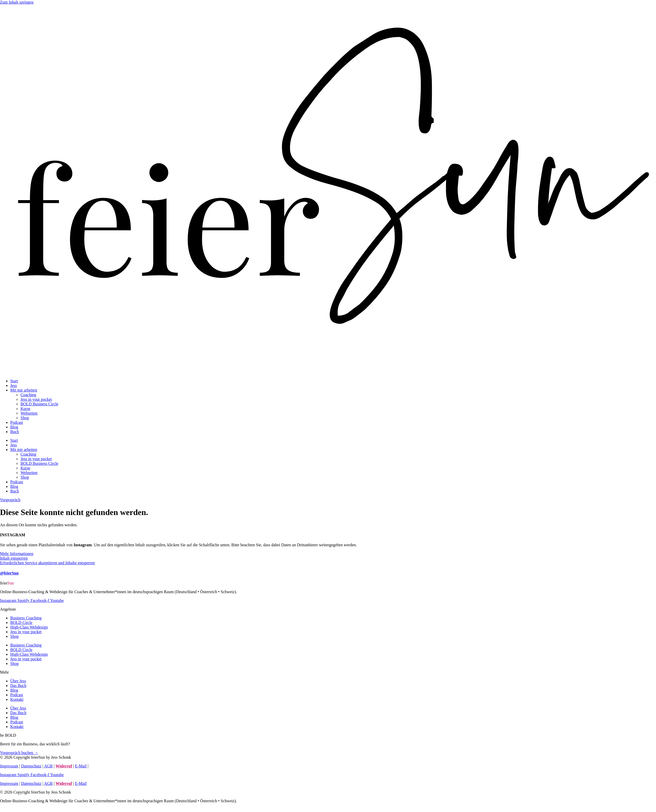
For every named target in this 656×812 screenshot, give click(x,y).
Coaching (28, 395)
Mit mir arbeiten (24, 390)
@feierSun (9, 573)
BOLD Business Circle (39, 404)
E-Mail (81, 766)
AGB (48, 766)
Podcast (17, 422)
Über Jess (18, 681)
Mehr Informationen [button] (17, 554)
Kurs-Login (99, 766)
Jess (14, 386)
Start (14, 381)
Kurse (25, 409)
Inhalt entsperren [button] (14, 558)
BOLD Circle (21, 623)
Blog (14, 427)
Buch (15, 432)
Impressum (9, 766)
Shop (25, 418)
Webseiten (29, 413)
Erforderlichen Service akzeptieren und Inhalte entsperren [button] (47, 563)
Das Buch (18, 686)
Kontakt (17, 699)
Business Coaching (26, 618)
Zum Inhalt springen (17, 2)
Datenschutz (31, 766)
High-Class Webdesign (29, 627)
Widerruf (64, 766)
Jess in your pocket (36, 399)
